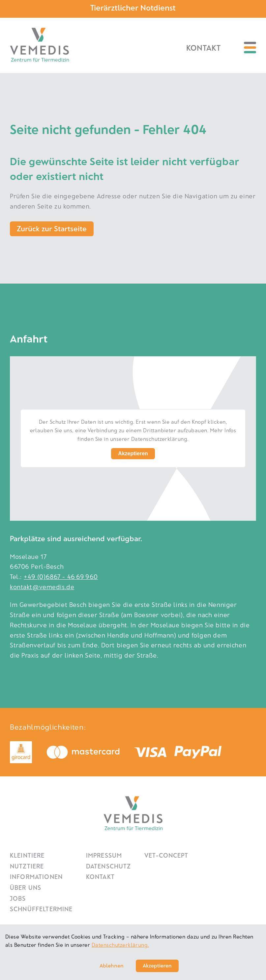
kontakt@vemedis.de (42, 587)
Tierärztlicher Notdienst (133, 7)
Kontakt (204, 48)
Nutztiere (27, 866)
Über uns (26, 887)
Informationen (36, 877)
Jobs (18, 898)
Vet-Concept (166, 855)
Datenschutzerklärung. (120, 945)
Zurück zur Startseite (52, 228)
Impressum (104, 855)
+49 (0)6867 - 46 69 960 (61, 577)
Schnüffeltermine (41, 909)
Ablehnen (112, 965)
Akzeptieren (133, 453)
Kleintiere (27, 855)
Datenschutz (109, 866)
